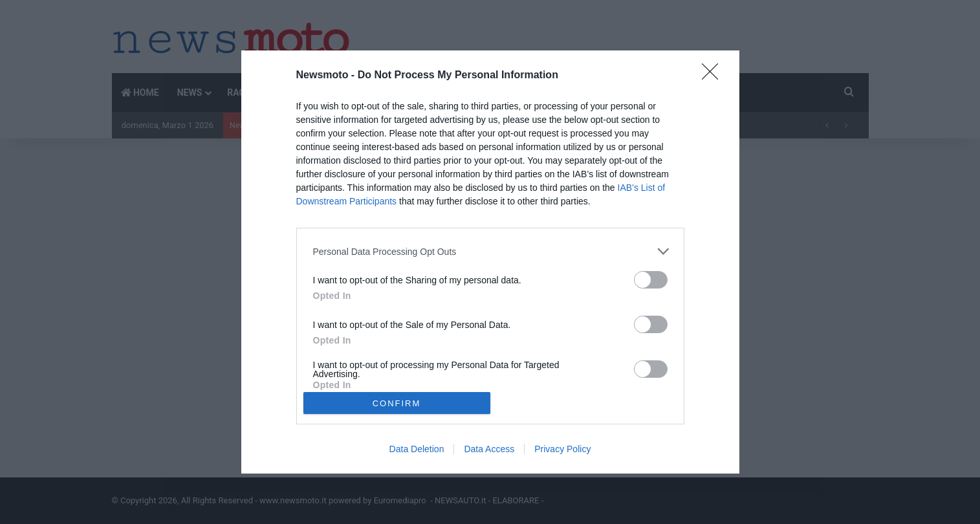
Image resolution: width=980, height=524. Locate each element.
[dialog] (490, 262)
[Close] (714, 76)
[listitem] (490, 251)
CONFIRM (397, 403)
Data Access (489, 449)
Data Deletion (417, 449)
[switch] (651, 280)
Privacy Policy (562, 449)
